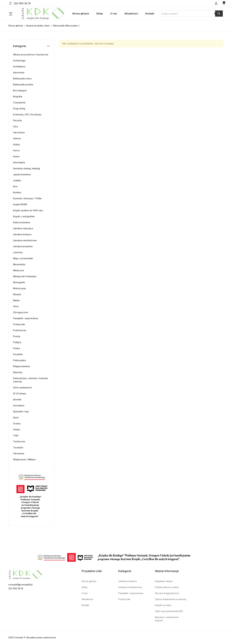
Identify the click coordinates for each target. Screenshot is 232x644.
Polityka (17, 342)
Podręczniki (19, 324)
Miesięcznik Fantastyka (25, 276)
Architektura (19, 66)
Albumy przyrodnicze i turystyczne (31, 54)
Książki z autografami (24, 216)
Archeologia (19, 60)
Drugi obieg (19, 108)
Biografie (18, 96)
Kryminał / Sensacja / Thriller (27, 198)
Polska (16, 348)
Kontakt (150, 14)
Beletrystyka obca (22, 78)
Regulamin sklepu (164, 581)
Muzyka (17, 294)
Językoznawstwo (22, 174)
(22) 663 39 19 (20, 3)
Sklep (100, 14)
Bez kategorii (20, 90)
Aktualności (131, 14)
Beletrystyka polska (23, 84)
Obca (16, 306)
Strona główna (81, 14)
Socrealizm (19, 405)
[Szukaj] (219, 14)
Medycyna (18, 270)
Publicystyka (19, 360)
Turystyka (18, 447)
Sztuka (17, 429)
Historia (17, 138)
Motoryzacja (19, 288)
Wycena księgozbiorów (167, 593)
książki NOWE (20, 204)
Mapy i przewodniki (23, 258)
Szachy (17, 423)
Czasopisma (19, 102)
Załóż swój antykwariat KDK (169, 611)
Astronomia (19, 72)
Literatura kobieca (22, 234)
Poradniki (18, 354)
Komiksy (17, 192)
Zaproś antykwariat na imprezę (171, 599)
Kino (15, 186)
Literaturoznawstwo (23, 246)
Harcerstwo (19, 132)
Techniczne (19, 441)
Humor (16, 156)
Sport (16, 417)
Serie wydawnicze (22, 387)
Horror (16, 150)
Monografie (19, 282)
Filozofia (17, 120)
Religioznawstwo (22, 366)
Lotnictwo (18, 252)
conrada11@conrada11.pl (20, 585)
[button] (216, 3)
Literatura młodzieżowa (25, 240)
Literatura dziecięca (23, 228)
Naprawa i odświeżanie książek (167, 619)
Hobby (17, 144)
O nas (114, 14)
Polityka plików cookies (167, 587)
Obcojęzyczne (21, 312)
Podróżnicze (20, 330)
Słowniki (17, 399)
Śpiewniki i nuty (21, 411)
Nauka (16, 300)
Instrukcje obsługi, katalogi (27, 168)
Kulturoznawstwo (22, 222)
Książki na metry (163, 605)
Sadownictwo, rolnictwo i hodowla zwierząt (30, 380)
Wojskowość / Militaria (24, 459)
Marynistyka (19, 264)
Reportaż (18, 372)
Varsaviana (19, 453)
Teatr (16, 435)
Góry (16, 126)
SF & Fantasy (20, 393)
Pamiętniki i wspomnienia (26, 318)
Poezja (17, 336)
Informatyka (19, 162)
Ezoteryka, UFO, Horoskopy (27, 114)
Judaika (17, 180)
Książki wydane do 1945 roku (28, 210)
